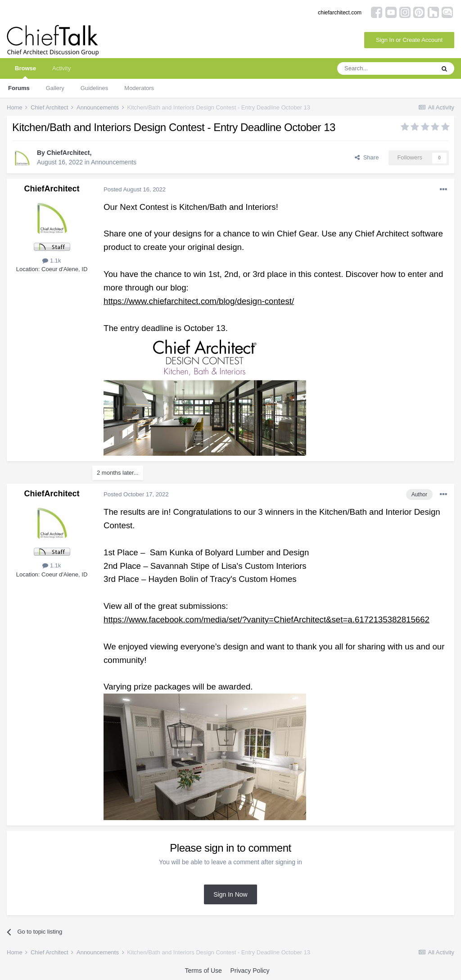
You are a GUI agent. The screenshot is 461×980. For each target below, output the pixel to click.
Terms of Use (203, 971)
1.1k (52, 261)
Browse (25, 72)
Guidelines (94, 88)
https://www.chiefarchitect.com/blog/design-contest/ (199, 301)
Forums (19, 88)
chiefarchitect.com (340, 13)
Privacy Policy (250, 971)
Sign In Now (230, 894)
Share (367, 157)
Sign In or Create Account (409, 40)
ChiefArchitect (68, 153)
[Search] (386, 68)
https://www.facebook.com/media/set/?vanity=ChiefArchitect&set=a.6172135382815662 (267, 619)
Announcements (114, 162)
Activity (61, 68)
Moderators (139, 88)
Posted (135, 189)
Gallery (55, 88)
